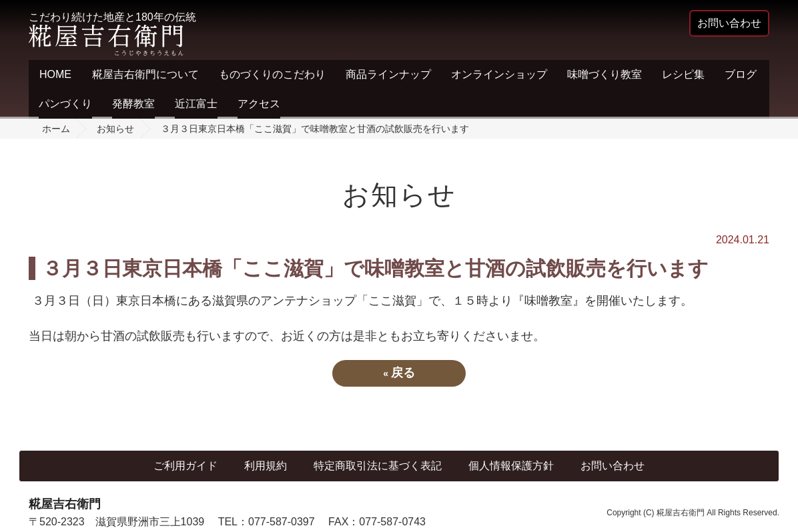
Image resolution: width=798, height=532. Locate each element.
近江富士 (196, 104)
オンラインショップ (499, 74)
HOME (55, 74)
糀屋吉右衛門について (145, 74)
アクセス (259, 104)
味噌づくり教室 (605, 74)
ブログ (741, 74)
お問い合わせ (613, 466)
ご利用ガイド (185, 466)
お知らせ (115, 129)
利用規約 (266, 466)
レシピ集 (683, 74)
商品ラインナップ (388, 74)
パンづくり (65, 104)
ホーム (56, 129)
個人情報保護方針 (511, 466)
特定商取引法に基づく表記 (378, 466)
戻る (399, 373)
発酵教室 (133, 104)
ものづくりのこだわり (272, 74)
